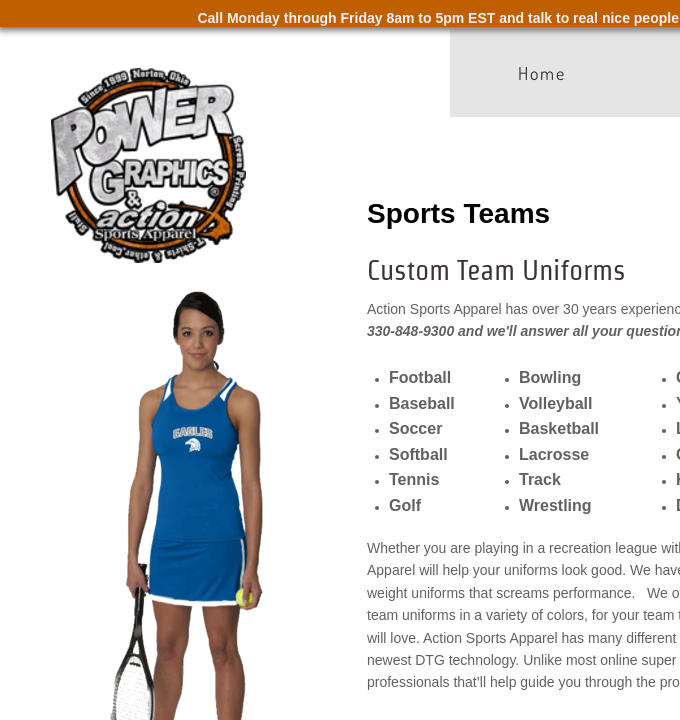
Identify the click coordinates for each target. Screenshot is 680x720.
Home (542, 73)
